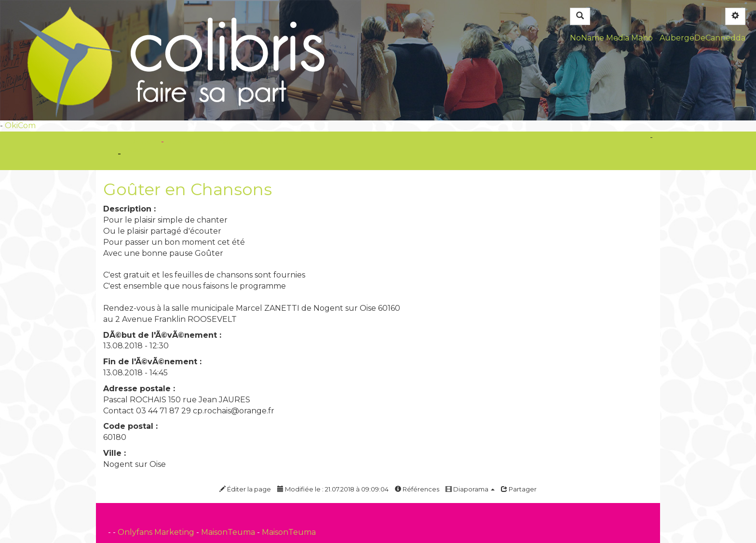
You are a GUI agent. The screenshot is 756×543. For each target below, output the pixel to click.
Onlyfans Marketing (157, 532)
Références (417, 489)
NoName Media (600, 38)
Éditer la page (245, 489)
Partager (519, 489)
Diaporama (470, 489)
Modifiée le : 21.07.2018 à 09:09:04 (333, 489)
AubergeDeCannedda (702, 38)
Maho (642, 38)
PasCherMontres (199, 141)
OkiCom (20, 126)
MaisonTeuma (229, 532)
